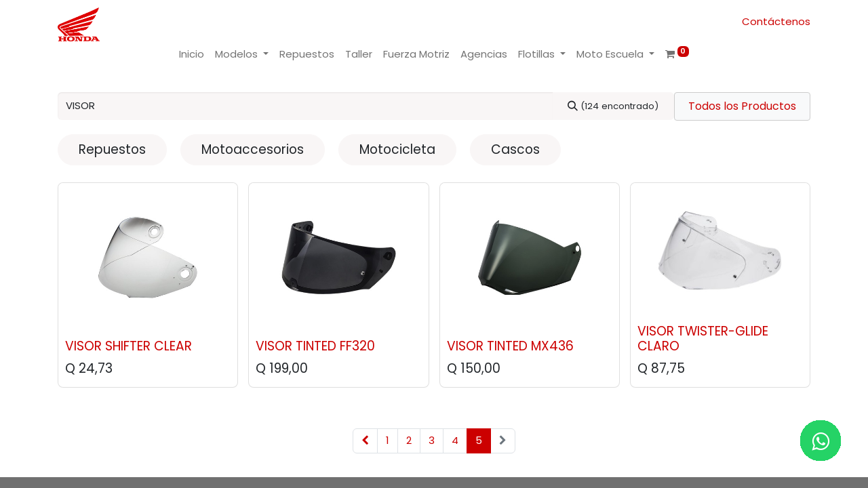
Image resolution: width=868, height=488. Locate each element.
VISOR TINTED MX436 (510, 346)
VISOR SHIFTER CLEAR (129, 346)
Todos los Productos (742, 106)
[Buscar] (613, 106)
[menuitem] (192, 55)
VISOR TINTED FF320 (315, 346)
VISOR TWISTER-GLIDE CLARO (703, 339)
